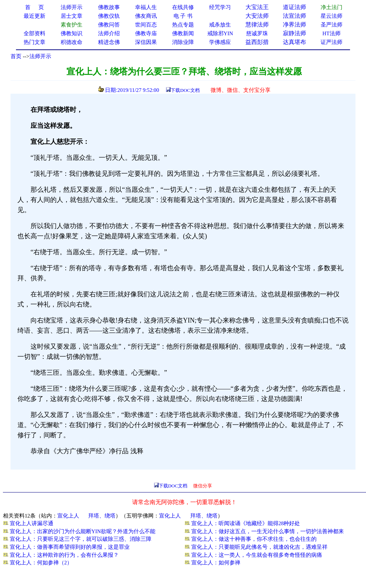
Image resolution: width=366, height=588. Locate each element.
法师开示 (40, 56)
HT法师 (332, 33)
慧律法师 (257, 25)
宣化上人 (68, 516)
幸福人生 (146, 7)
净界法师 (294, 25)
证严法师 (332, 42)
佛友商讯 (146, 16)
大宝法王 (257, 7)
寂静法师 (294, 33)
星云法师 (332, 16)
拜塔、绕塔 (102, 516)
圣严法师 (332, 25)
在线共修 (183, 7)
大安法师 (257, 16)
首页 (16, 56)
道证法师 (294, 7)
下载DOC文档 (185, 90)
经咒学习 (220, 7)
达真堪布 (294, 42)
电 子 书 (183, 16)
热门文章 (34, 42)
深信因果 (146, 42)
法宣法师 (294, 16)
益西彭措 (257, 42)
